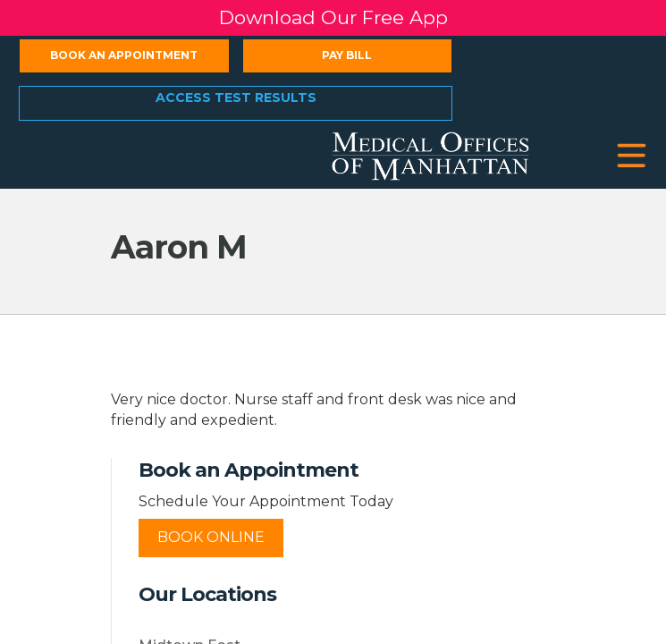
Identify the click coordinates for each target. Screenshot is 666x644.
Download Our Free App (333, 17)
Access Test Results (236, 97)
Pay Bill (347, 55)
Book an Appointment (124, 55)
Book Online (211, 537)
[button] (632, 156)
